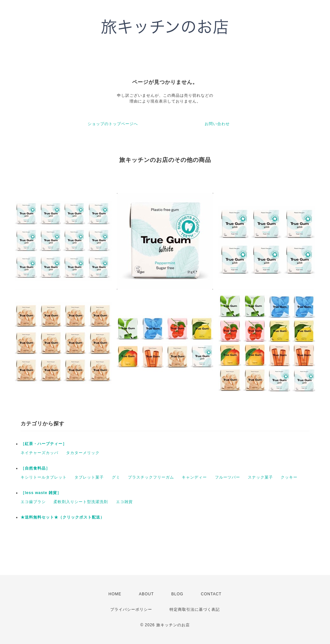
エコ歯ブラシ (33, 502)
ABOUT (146, 594)
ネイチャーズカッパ (39, 453)
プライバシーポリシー (131, 609)
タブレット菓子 (89, 477)
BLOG (177, 594)
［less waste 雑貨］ (41, 493)
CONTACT (211, 594)
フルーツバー (228, 477)
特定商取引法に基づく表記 (195, 609)
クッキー (289, 477)
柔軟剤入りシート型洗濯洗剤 (81, 502)
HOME (115, 594)
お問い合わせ (217, 124)
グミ (116, 477)
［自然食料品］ (35, 468)
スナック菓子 (260, 477)
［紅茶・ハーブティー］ (44, 444)
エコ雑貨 (124, 502)
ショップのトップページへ (113, 124)
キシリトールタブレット (44, 477)
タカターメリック (83, 453)
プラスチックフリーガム (151, 477)
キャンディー (194, 477)
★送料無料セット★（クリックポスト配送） (63, 517)
